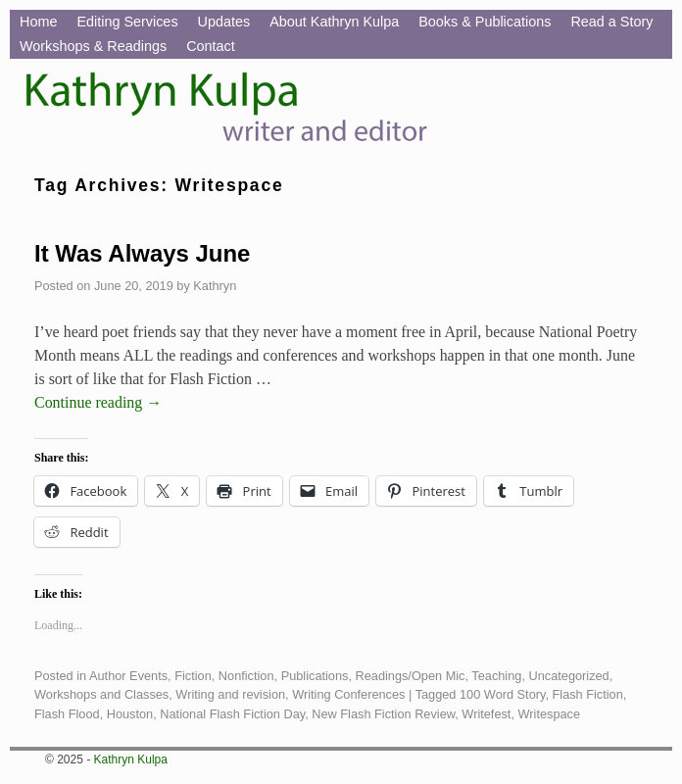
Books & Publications (485, 22)
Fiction (193, 676)
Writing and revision (230, 694)
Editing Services (127, 22)
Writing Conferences (348, 694)
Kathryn (215, 286)
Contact (211, 46)
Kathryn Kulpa (131, 759)
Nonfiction (246, 676)
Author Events (128, 676)
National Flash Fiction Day (232, 714)
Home (38, 22)
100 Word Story (502, 694)
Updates (224, 22)
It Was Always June (142, 253)
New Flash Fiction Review (383, 714)
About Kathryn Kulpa (334, 22)
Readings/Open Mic (411, 676)
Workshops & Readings (93, 46)
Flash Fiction (588, 694)
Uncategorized (568, 676)
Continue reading (98, 402)
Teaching (496, 676)
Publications (315, 676)
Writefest (486, 714)
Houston (130, 714)
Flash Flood (67, 714)
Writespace (550, 714)
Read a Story (611, 22)
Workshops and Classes (101, 694)
